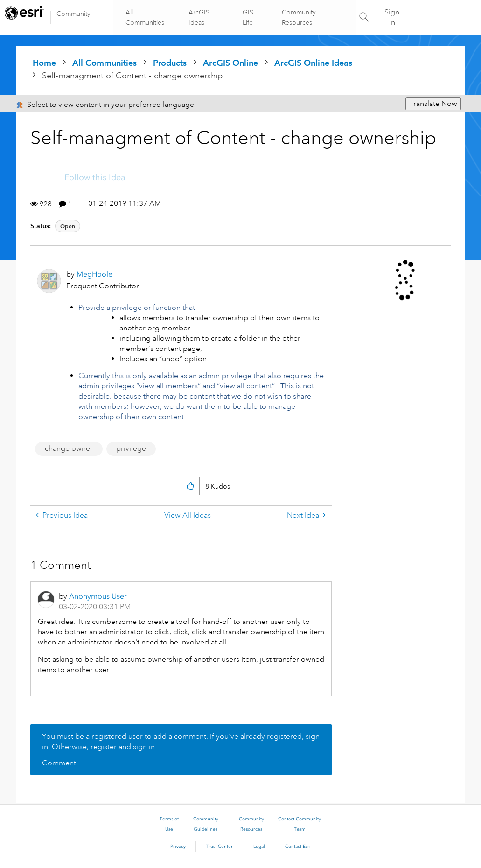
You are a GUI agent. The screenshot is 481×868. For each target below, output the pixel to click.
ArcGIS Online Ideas (313, 63)
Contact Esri (298, 847)
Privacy (178, 847)
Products (170, 63)
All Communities (146, 17)
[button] (190, 486)
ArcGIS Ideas (199, 17)
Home (44, 63)
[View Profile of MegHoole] (94, 274)
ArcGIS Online (230, 63)
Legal (259, 847)
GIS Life (248, 17)
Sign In (392, 17)
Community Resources (298, 17)
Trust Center (219, 847)
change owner (69, 448)
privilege (131, 448)
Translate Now (433, 104)
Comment (59, 763)
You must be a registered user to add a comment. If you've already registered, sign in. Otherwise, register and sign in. (181, 742)
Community (73, 14)
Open (68, 226)
